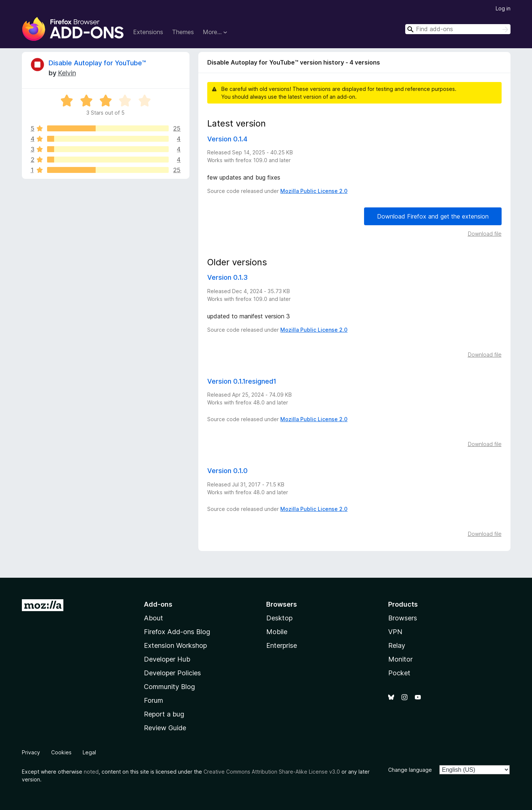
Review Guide (165, 728)
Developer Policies (172, 673)
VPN (395, 632)
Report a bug (164, 714)
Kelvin (67, 73)
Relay (397, 645)
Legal (89, 752)
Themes (183, 32)
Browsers (403, 618)
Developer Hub (167, 659)
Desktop (279, 618)
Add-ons (158, 604)
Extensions (148, 32)
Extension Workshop (175, 645)
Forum (153, 700)
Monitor (400, 659)
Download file (485, 234)
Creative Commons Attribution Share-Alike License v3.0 (272, 772)
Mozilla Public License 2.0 (314, 191)
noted (91, 772)
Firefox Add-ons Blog (177, 632)
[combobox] (458, 29)
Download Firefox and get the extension (433, 216)
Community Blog (169, 687)
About (153, 618)
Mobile (277, 632)
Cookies (61, 752)
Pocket (399, 673)
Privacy (31, 752)
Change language (410, 770)
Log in (503, 8)
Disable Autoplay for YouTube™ (97, 63)
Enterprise (282, 645)
